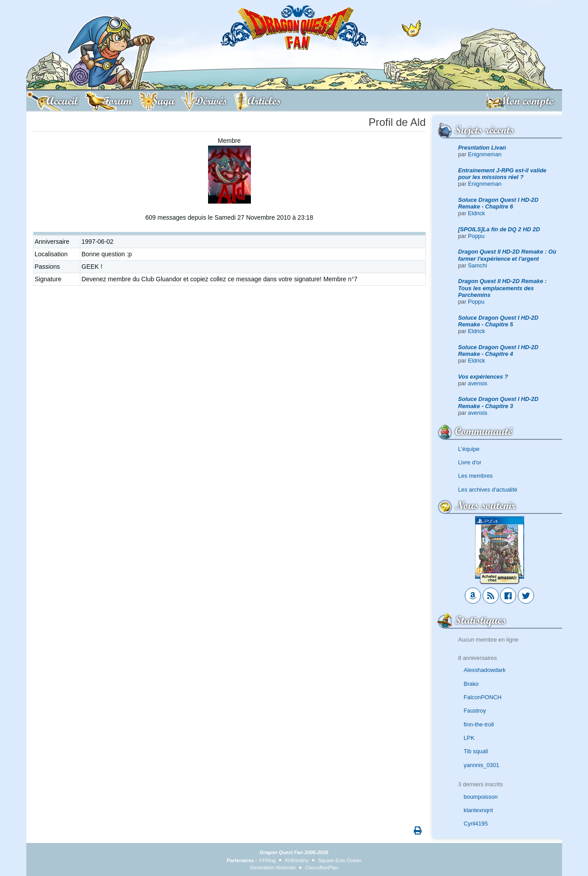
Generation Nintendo (273, 868)
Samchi (477, 265)
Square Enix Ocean (340, 860)
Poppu (476, 236)
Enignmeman (485, 154)
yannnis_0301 (482, 765)
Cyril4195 (476, 824)
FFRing (268, 860)
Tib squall (476, 751)
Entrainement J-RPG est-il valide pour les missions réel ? (502, 174)
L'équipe (469, 449)
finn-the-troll (479, 724)
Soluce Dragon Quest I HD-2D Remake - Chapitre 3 (498, 402)
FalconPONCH (483, 697)
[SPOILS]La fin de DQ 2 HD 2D (499, 229)
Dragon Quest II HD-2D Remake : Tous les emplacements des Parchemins (502, 288)
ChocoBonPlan (322, 868)
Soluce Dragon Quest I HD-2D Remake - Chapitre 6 (498, 203)
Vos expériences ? (483, 377)
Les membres (475, 476)
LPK (469, 738)
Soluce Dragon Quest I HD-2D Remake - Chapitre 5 (498, 321)
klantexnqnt (478, 810)
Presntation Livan (482, 148)
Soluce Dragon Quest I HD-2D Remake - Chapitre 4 (498, 350)
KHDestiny (297, 860)
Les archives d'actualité (488, 490)
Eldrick (476, 213)
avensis (477, 383)
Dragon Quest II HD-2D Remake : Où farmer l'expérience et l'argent (507, 255)
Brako (471, 684)
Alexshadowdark (485, 670)
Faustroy (475, 711)
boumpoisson (481, 797)
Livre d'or (470, 462)
